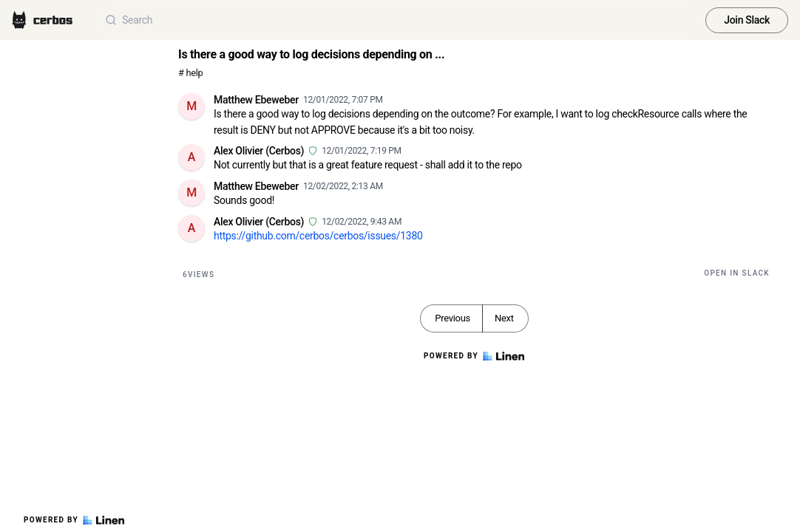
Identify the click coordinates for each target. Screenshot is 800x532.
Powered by (74, 520)
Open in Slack (737, 273)
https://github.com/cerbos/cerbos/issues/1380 (318, 236)
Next (504, 318)
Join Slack (747, 20)
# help (190, 73)
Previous (452, 318)
